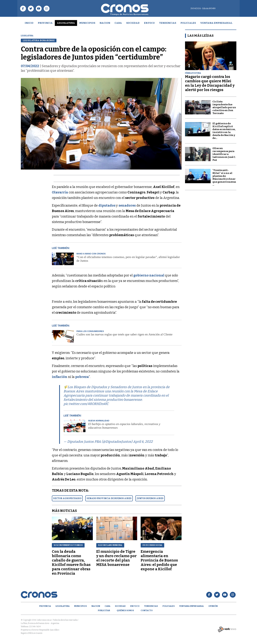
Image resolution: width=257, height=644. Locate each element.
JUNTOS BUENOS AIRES (150, 498)
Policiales (188, 23)
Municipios (87, 23)
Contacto (147, 611)
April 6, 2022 (143, 442)
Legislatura (66, 23)
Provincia (45, 23)
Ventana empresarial (216, 23)
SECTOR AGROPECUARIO (67, 498)
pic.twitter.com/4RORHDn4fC (86, 404)
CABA (118, 23)
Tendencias (168, 23)
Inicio (29, 23)
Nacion (105, 23)
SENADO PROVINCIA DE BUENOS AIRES (109, 498)
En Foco (149, 23)
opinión (213, 606)
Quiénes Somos (125, 611)
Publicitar (104, 611)
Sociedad (133, 23)
